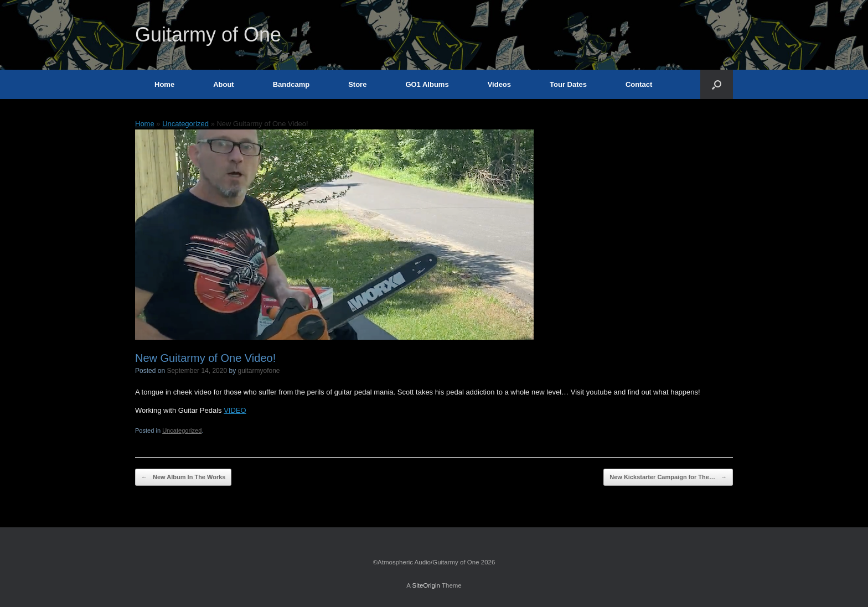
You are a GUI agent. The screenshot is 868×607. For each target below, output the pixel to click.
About (224, 84)
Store (357, 84)
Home (164, 84)
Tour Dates (568, 84)
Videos (499, 84)
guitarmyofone (259, 371)
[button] (717, 84)
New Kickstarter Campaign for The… (668, 477)
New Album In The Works (183, 477)
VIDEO (235, 410)
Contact (639, 84)
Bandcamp (291, 84)
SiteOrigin (426, 585)
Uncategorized (185, 124)
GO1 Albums (427, 84)
